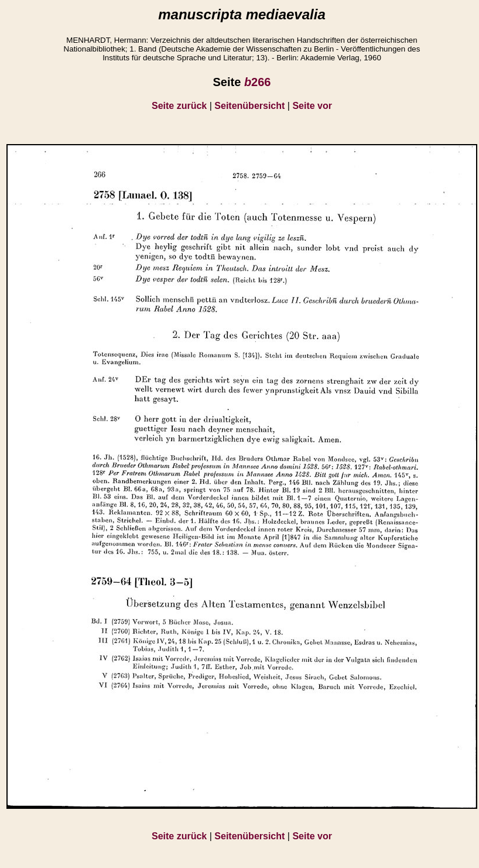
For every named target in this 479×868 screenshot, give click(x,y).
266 (258, 82)
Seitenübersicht (249, 106)
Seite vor (312, 106)
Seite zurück (179, 106)
